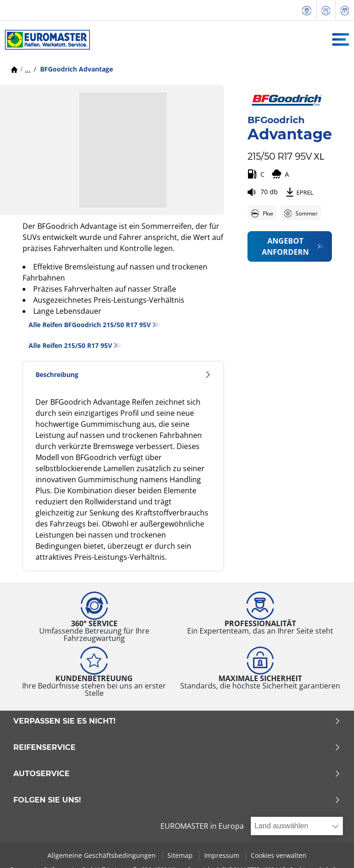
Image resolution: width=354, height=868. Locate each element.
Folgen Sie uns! (177, 800)
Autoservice (177, 774)
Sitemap (181, 855)
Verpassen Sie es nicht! (177, 721)
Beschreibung (123, 374)
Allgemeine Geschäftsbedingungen (103, 855)
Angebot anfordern (285, 246)
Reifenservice (177, 748)
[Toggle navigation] (341, 39)
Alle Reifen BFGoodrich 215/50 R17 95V (90, 325)
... (28, 69)
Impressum (223, 855)
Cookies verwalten (279, 855)
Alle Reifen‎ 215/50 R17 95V (70, 345)
